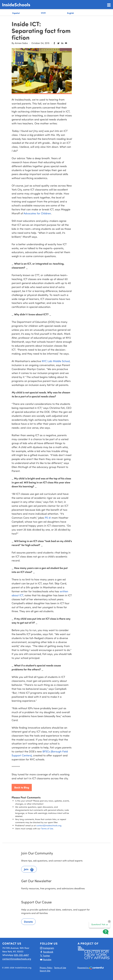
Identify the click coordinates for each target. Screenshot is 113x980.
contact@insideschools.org (49, 825)
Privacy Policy (46, 968)
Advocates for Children (37, 213)
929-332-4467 (21, 955)
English (70, 13)
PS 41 (48, 518)
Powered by (91, 968)
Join (29, 870)
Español (16, 13)
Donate (28, 922)
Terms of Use (47, 829)
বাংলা (43, 13)
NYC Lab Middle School (56, 361)
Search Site (45, 971)
